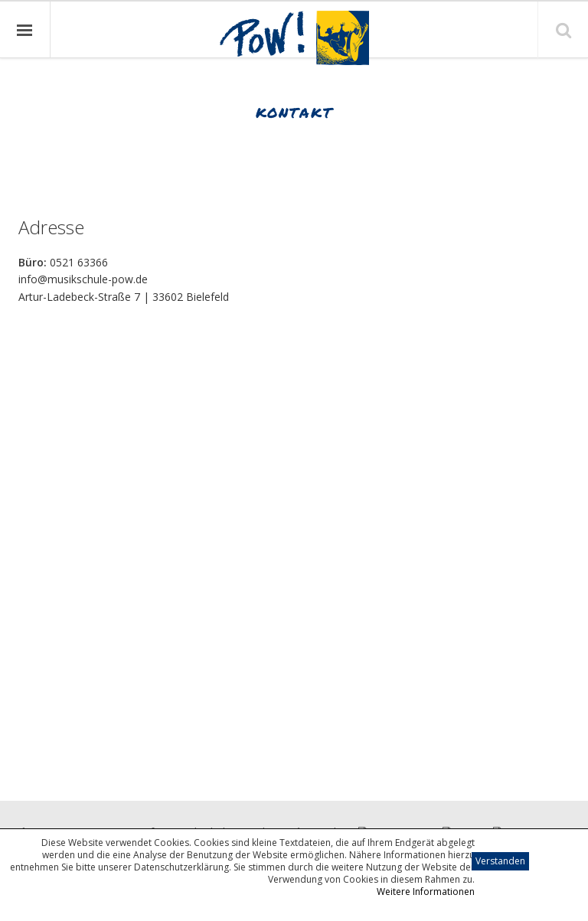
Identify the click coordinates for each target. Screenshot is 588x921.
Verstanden (500, 861)
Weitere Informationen (426, 892)
